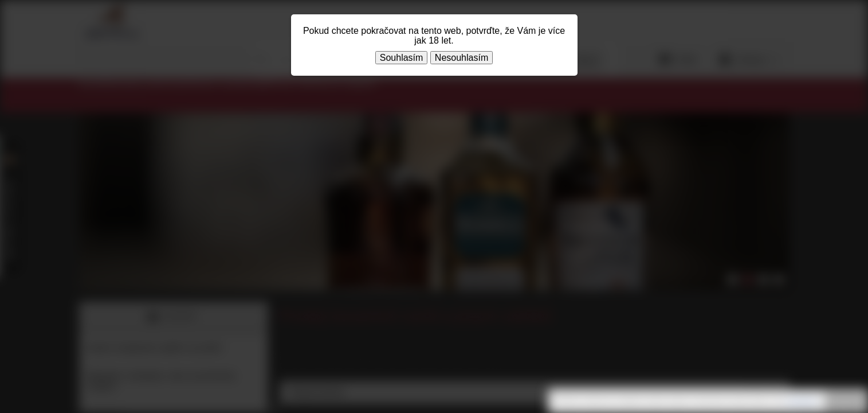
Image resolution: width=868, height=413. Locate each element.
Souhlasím (402, 58)
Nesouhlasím (462, 58)
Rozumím (845, 402)
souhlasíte (802, 401)
